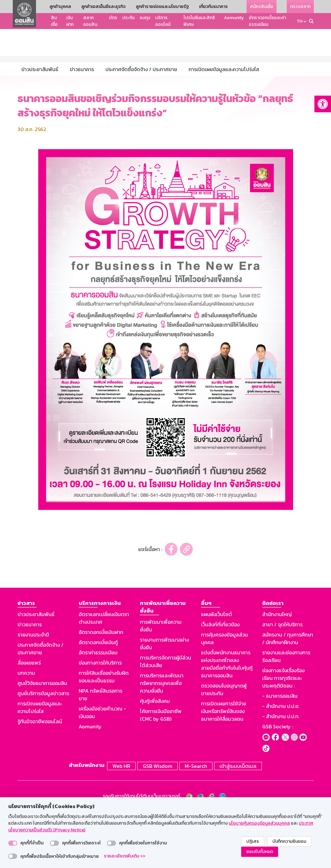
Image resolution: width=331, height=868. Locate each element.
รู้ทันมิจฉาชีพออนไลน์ (40, 781)
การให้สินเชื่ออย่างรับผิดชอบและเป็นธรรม (104, 736)
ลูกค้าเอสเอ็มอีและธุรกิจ (103, 7)
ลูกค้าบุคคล (60, 7)
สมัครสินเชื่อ (262, 7)
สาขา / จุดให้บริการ (282, 684)
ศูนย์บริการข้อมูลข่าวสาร (43, 753)
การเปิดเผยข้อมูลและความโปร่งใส (40, 767)
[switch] (13, 843)
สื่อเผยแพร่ (29, 722)
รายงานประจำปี (33, 694)
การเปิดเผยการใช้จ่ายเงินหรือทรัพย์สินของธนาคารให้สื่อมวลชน (224, 771)
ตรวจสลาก (300, 7)
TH (299, 21)
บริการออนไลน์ (163, 21)
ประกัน (128, 18)
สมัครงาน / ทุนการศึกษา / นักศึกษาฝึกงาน (288, 698)
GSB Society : (278, 786)
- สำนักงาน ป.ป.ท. (281, 776)
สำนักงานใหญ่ (277, 674)
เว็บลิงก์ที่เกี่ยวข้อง (220, 684)
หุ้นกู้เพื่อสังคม (155, 761)
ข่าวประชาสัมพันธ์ (36, 674)
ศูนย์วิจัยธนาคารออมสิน (42, 743)
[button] (323, 104)
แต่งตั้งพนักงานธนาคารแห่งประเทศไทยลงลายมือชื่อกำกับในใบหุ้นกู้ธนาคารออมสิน (227, 724)
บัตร (113, 18)
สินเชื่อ (54, 21)
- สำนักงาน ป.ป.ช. (281, 766)
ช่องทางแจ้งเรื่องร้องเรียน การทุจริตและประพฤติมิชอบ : (283, 738)
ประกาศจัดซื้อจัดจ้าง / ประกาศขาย (40, 708)
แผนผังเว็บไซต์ (216, 674)
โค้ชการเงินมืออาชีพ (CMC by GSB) (161, 775)
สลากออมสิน (90, 21)
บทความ (26, 732)
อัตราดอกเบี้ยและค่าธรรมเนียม (267, 21)
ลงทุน (145, 18)
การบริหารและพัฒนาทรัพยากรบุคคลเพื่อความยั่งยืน (162, 743)
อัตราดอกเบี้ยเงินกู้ (98, 702)
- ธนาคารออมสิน (280, 755)
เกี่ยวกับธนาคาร (213, 7)
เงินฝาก (70, 21)
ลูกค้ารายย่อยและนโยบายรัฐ (162, 7)
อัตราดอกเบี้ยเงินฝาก (101, 692)
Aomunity (234, 18)
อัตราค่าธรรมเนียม (98, 712)
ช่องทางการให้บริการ (100, 722)
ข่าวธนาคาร (30, 684)
